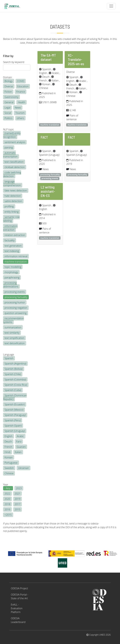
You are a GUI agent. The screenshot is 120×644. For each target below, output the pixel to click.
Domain (7, 77)
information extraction (10, 228)
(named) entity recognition (12, 135)
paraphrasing (12, 277)
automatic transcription (10, 155)
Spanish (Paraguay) (15, 415)
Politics (8, 118)
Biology (9, 81)
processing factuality (16, 297)
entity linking (12, 212)
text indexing (12, 251)
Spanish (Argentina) (15, 364)
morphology (11, 272)
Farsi (19, 441)
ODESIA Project (19, 588)
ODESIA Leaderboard (18, 620)
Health (21, 102)
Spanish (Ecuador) (15, 404)
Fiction (8, 92)
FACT (44, 137)
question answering (16, 313)
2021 (18, 494)
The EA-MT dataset (48, 57)
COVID (21, 81)
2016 (7, 509)
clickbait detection (15, 167)
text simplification (14, 338)
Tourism (20, 113)
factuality (10, 240)
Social (8, 113)
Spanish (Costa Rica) (16, 385)
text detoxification (15, 343)
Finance (21, 92)
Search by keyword (14, 62)
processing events (15, 292)
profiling (9, 206)
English (9, 436)
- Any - (8, 488)
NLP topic (9, 129)
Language (9, 355)
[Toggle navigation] (111, 6)
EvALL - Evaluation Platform (17, 608)
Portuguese (11, 463)
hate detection (13, 196)
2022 (7, 494)
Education (23, 86)
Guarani (21, 447)
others (20, 118)
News (18, 108)
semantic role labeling (11, 219)
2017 (18, 504)
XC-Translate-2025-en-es (76, 59)
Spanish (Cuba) (13, 390)
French (8, 447)
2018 (7, 504)
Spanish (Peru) (13, 420)
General (9, 102)
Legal (7, 108)
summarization (13, 327)
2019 (18, 499)
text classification (14, 162)
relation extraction (15, 235)
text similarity (12, 333)
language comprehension (12, 183)
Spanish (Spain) (13, 426)
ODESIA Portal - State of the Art (20, 596)
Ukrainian (24, 468)
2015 (18, 509)
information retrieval (16, 256)
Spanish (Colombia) (15, 379)
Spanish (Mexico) (14, 410)
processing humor (15, 302)
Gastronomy (11, 97)
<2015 (8, 515)
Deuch (8, 441)
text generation (13, 246)
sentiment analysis (15, 142)
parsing (9, 147)
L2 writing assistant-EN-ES (48, 191)
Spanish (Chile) (13, 374)
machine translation (16, 262)
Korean (9, 457)
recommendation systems (14, 320)
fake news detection (16, 191)
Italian (18, 452)
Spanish (9, 358)
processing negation (16, 308)
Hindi (7, 452)
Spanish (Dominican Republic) (15, 397)
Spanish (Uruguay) (15, 431)
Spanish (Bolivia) (14, 369)
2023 (19, 488)
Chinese (9, 473)
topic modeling (13, 267)
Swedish (9, 468)
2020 (7, 499)
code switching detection (12, 174)
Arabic (20, 436)
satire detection (13, 201)
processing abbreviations (11, 285)
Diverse (9, 86)
